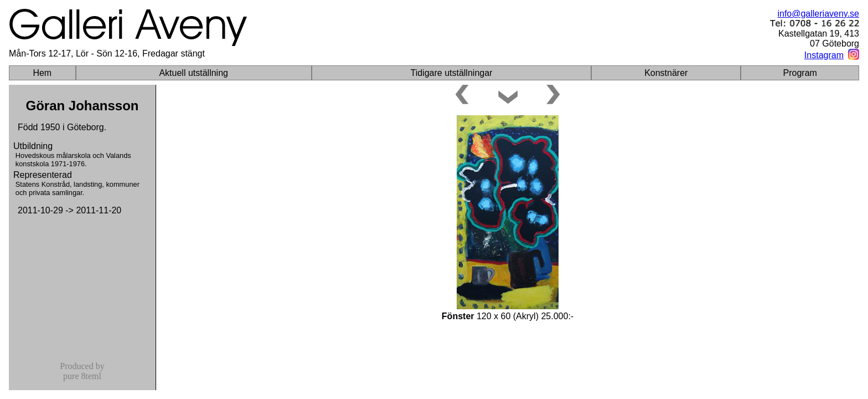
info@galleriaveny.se (818, 14)
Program (800, 73)
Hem (42, 73)
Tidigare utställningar (451, 73)
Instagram (824, 55)
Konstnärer (666, 73)
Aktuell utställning (193, 73)
